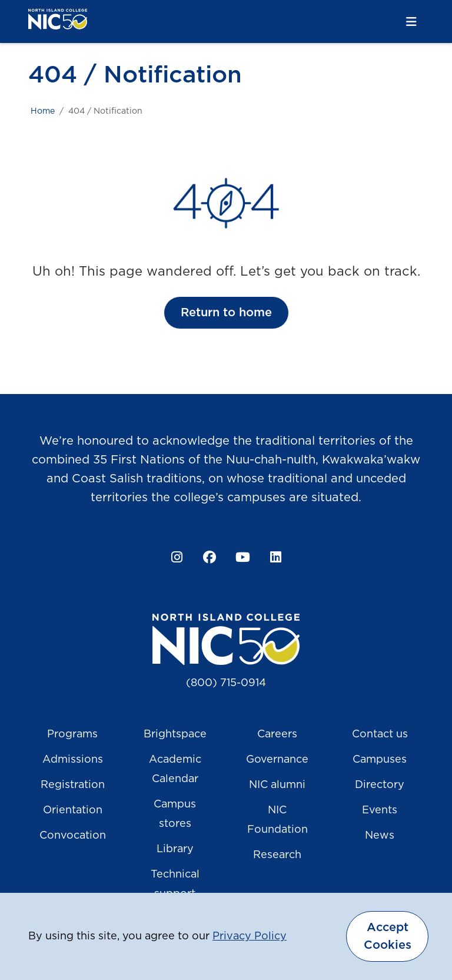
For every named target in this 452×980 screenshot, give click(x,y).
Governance (277, 760)
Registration (73, 785)
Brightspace (175, 734)
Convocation (73, 836)
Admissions (73, 760)
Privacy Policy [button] (250, 936)
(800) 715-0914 (226, 683)
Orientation (73, 810)
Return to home (226, 313)
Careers (277, 734)
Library (175, 849)
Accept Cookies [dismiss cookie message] (388, 936)
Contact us (380, 734)
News (380, 836)
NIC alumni (277, 785)
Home (43, 111)
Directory (380, 785)
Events (380, 810)
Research (277, 855)
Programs (72, 734)
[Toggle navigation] (411, 22)
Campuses (380, 760)
